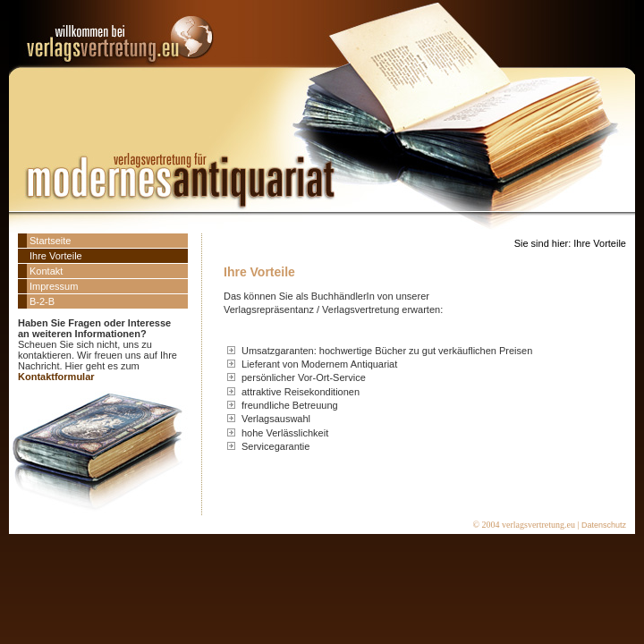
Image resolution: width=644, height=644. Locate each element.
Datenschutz (604, 525)
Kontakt (46, 271)
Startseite (50, 241)
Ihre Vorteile (56, 256)
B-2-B (42, 301)
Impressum (54, 286)
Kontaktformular (56, 377)
